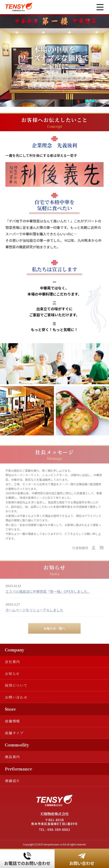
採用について (16, 685)
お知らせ (12, 674)
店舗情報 (12, 721)
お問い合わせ (16, 697)
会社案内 (12, 662)
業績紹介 (12, 781)
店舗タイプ (14, 733)
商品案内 (12, 757)
